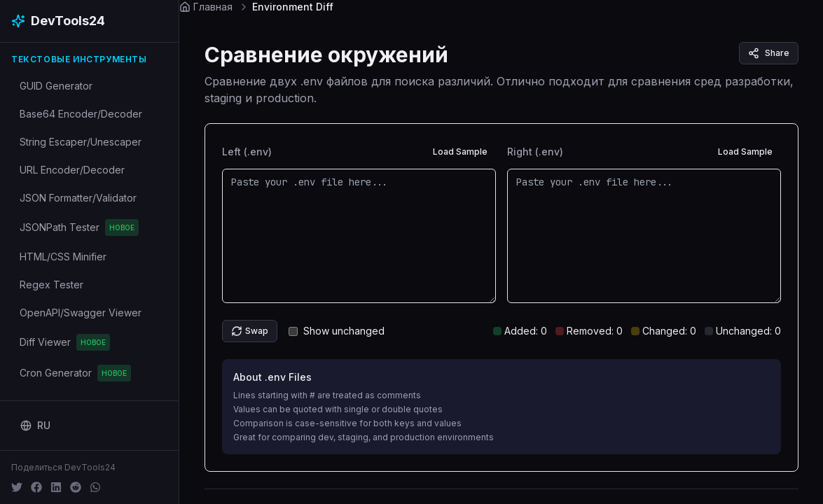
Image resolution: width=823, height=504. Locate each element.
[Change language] (35, 426)
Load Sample (460, 152)
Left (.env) (247, 152)
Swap (250, 331)
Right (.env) (535, 152)
